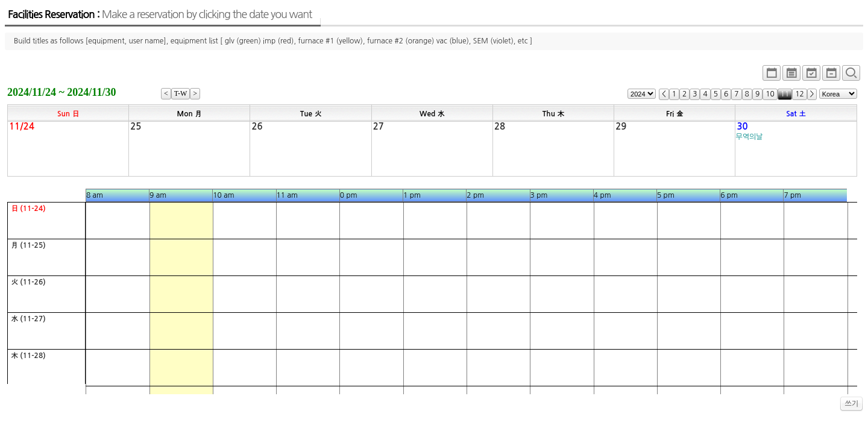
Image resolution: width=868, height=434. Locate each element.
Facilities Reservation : (160, 14)
